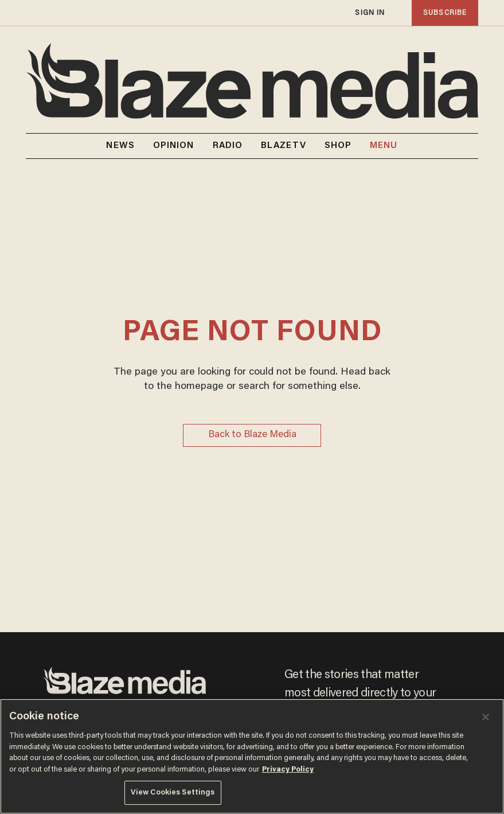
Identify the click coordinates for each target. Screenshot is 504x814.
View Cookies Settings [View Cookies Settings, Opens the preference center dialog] (173, 792)
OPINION (174, 146)
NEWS (120, 146)
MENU (384, 146)
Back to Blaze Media (252, 435)
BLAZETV (284, 146)
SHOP (338, 146)
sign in (370, 13)
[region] (252, 756)
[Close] (486, 717)
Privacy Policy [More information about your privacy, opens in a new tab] (288, 770)
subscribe (445, 13)
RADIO (228, 146)
